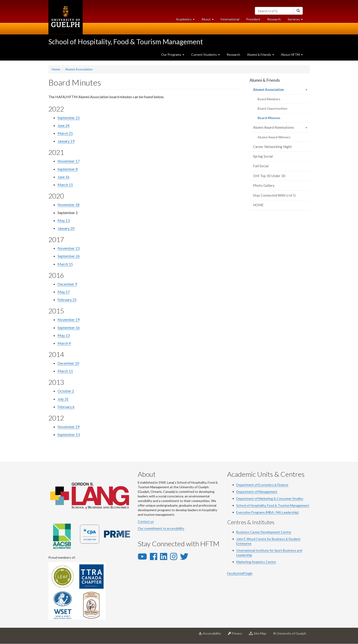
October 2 (66, 391)
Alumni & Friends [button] (261, 54)
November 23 (69, 248)
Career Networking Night (272, 147)
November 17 (69, 161)
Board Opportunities (273, 108)
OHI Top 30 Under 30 (269, 176)
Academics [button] (187, 20)
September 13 (69, 434)
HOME (258, 205)
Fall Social (261, 166)
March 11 (65, 185)
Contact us (146, 521)
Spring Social (263, 156)
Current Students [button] (205, 54)
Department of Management (257, 492)
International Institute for (255, 550)
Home (56, 69)
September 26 (69, 256)
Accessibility (212, 635)
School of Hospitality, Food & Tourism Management (126, 42)
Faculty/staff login (240, 573)
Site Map (259, 635)
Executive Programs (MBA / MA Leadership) (267, 512)
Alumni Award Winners (274, 137)
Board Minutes (275, 119)
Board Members (269, 99)
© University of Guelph (290, 633)
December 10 (68, 363)
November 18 (69, 205)
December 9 (67, 284)
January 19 (66, 141)
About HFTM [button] (292, 54)
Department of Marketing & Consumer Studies (270, 498)
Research (276, 20)
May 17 (64, 292)
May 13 (64, 220)
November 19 (69, 319)
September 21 (69, 118)
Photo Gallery (264, 185)
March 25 (65, 133)
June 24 (63, 125)
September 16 (69, 328)
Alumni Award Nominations (274, 127)
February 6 (66, 407)
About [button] (209, 20)
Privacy (237, 635)
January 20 (66, 228)
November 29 (69, 427)
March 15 (65, 264)
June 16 (63, 177)
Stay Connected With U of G (274, 195)
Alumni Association (79, 69)
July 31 (63, 399)
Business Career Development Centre (264, 532)
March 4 (64, 343)
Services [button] (297, 20)
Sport (278, 550)
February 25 (67, 300)
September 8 (68, 169)
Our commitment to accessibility (161, 528)
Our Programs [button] (173, 54)
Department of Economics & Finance (262, 485)
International (230, 19)
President (253, 19)
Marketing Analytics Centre (256, 562)
